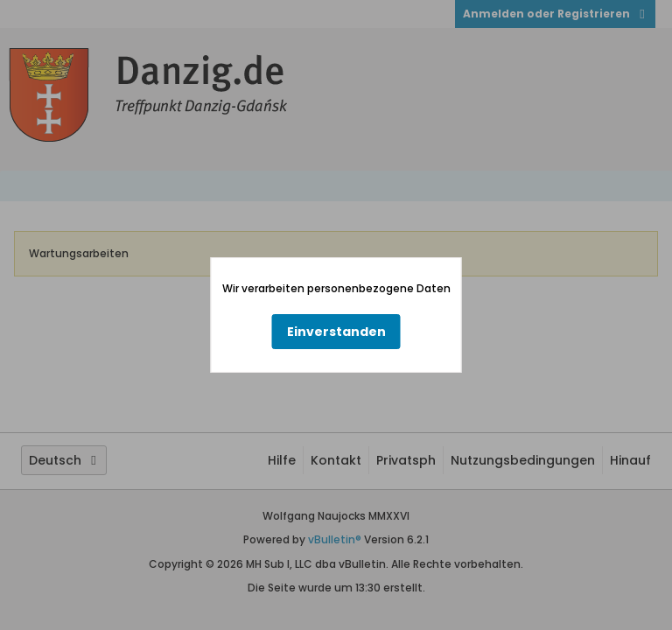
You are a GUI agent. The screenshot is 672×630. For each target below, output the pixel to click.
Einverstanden (336, 332)
